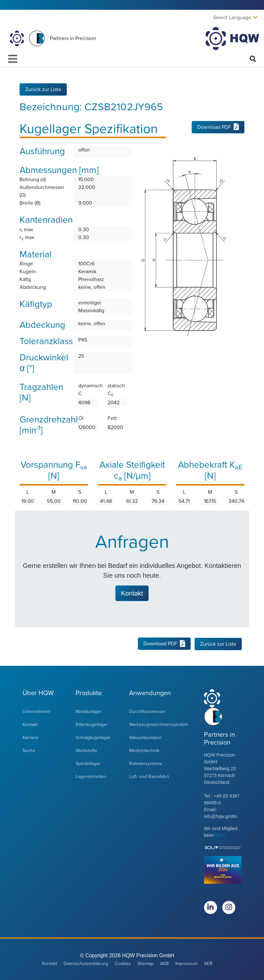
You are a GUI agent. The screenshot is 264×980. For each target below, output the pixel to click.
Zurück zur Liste (43, 89)
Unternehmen (37, 711)
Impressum (186, 963)
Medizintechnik (144, 750)
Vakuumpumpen (145, 737)
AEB (208, 963)
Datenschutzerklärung (86, 963)
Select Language (232, 18)
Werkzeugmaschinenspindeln (159, 724)
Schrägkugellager (93, 737)
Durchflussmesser (147, 711)
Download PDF (218, 127)
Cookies (123, 963)
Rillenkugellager (92, 724)
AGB (164, 963)
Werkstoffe (86, 750)
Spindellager (88, 763)
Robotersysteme (146, 763)
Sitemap (146, 963)
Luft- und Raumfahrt (149, 776)
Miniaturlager (89, 711)
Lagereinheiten (91, 776)
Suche (29, 750)
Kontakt (30, 724)
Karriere (30, 737)
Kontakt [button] (132, 593)
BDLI (220, 835)
